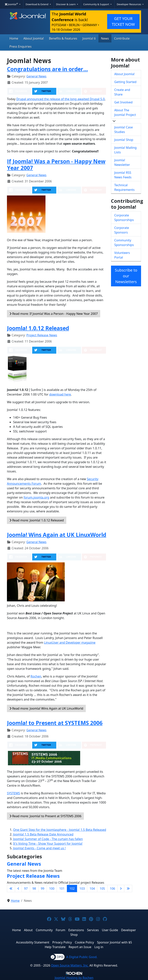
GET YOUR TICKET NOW (123, 21)
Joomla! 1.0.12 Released (38, 328)
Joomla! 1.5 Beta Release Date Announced (43, 834)
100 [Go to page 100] (52, 889)
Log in (99, 947)
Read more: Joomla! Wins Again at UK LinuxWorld (46, 708)
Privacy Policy (62, 942)
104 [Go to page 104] (92, 889)
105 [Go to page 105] (102, 889)
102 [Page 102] (72, 889)
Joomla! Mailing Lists (125, 150)
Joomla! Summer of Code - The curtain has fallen (48, 839)
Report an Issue (80, 947)
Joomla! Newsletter (122, 162)
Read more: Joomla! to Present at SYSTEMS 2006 (45, 816)
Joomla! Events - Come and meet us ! (39, 848)
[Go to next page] (121, 889)
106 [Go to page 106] (112, 889)
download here (60, 394)
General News (36, 76)
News (105, 38)
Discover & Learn (66, 4)
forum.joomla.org (36, 497)
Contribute (122, 38)
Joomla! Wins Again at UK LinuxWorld (57, 535)
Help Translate (55, 947)
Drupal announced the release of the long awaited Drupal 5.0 (61, 99)
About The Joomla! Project (125, 112)
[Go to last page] (128, 889)
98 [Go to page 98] (34, 889)
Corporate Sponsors (122, 230)
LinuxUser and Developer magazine (70, 643)
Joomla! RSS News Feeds (123, 175)
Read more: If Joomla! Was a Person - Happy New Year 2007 (54, 314)
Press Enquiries (21, 47)
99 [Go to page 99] (43, 889)
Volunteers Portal (122, 255)
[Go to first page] (11, 889)
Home (14, 38)
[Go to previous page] (18, 889)
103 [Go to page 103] (82, 889)
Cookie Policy (85, 942)
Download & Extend (37, 4)
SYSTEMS (13, 793)
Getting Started (125, 82)
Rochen (36, 676)
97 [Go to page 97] (26, 889)
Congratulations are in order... (47, 69)
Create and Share (122, 92)
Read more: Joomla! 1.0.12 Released (37, 520)
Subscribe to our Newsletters (126, 276)
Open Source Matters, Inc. (70, 965)
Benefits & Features (63, 38)
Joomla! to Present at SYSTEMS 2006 (55, 723)
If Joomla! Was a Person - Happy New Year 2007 (56, 165)
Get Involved (123, 102)
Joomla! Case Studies (124, 130)
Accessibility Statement (33, 942)
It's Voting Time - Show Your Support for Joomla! (48, 844)
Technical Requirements (124, 187)
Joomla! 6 (89, 38)
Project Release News (42, 335)
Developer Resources (129, 4)
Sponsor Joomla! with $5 (114, 942)
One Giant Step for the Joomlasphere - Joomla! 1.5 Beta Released (60, 830)
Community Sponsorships (124, 243)
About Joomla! (34, 38)
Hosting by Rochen (74, 978)
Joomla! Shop (124, 140)
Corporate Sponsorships (124, 218)
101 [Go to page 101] (62, 889)
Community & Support (97, 4)
